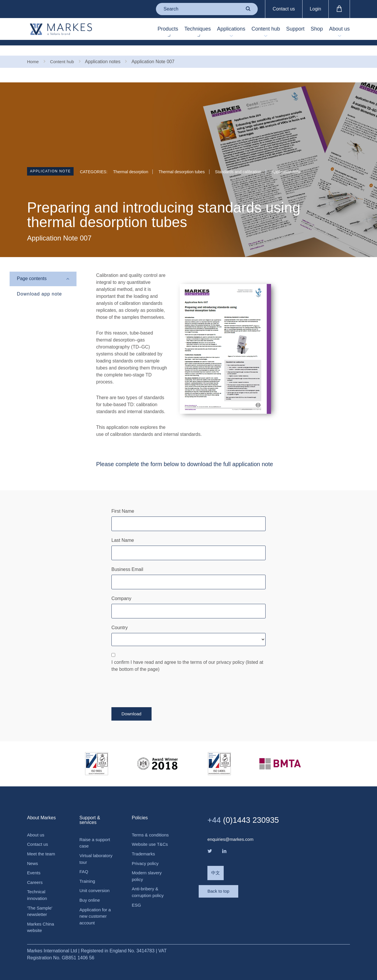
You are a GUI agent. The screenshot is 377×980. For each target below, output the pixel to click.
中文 (216, 865)
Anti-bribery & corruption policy (149, 899)
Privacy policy (146, 869)
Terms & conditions (142, 829)
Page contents (32, 269)
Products (133, 29)
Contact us (284, 9)
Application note (54, 163)
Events (34, 865)
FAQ (84, 864)
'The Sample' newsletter (40, 905)
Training (88, 874)
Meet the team (42, 845)
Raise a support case (96, 834)
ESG (137, 913)
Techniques (168, 29)
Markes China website (41, 922)
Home (33, 52)
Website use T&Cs (145, 846)
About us (337, 29)
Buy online (90, 894)
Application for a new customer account (96, 911)
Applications (207, 29)
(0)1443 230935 (247, 810)
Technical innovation (38, 888)
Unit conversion (95, 884)
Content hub (247, 29)
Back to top (231, 889)
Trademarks (144, 859)
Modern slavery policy (148, 883)
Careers (35, 875)
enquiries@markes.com (232, 830)
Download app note (39, 284)
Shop (309, 29)
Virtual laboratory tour (97, 851)
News (33, 855)
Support (282, 29)
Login (315, 9)
